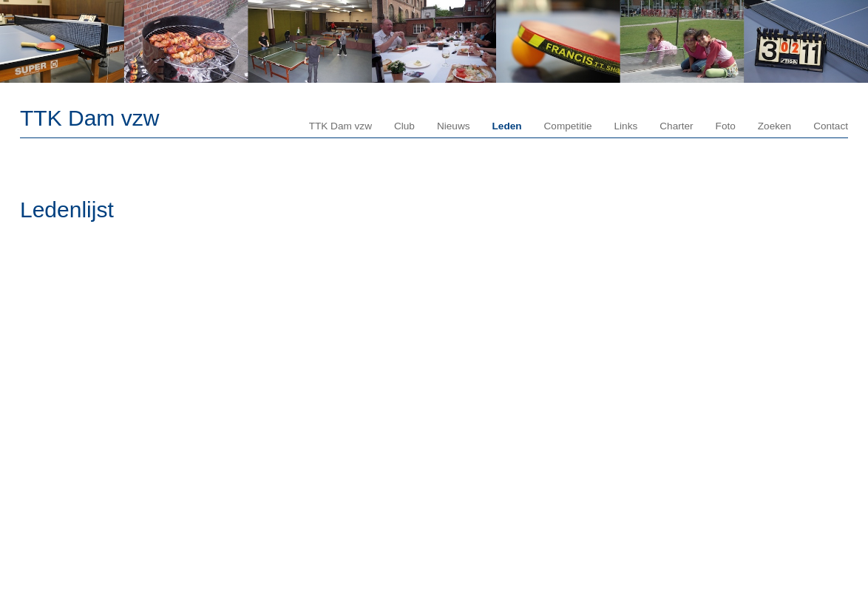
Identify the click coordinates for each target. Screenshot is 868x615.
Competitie (568, 126)
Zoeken (774, 126)
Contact (831, 126)
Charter (676, 126)
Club (404, 126)
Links (626, 126)
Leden (507, 126)
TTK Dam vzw (89, 118)
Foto (726, 126)
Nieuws (454, 126)
